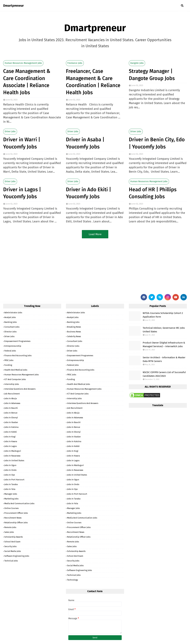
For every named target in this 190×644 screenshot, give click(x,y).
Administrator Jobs (13, 313)
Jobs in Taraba (11, 484)
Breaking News (74, 327)
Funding (8, 365)
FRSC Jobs (9, 360)
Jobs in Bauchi (11, 408)
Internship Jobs (12, 384)
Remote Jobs (10, 527)
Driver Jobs (10, 131)
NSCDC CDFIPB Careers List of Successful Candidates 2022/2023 (164, 374)
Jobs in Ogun (10, 465)
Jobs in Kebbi (11, 432)
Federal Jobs (10, 351)
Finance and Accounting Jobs (18, 355)
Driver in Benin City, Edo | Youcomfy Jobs (157, 143)
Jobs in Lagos (11, 446)
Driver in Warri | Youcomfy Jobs (22, 143)
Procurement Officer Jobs (16, 513)
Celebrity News (74, 336)
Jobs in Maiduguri (13, 451)
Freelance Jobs (75, 63)
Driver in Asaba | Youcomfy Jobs (85, 143)
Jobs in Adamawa (12, 403)
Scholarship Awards (14, 537)
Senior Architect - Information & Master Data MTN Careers (164, 359)
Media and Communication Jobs (19, 503)
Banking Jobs (11, 322)
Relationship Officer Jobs (16, 523)
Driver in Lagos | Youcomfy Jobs (22, 193)
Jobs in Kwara (11, 441)
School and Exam (12, 542)
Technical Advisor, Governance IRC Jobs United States (164, 330)
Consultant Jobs (12, 327)
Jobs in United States (14, 460)
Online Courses (11, 508)
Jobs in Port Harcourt (14, 480)
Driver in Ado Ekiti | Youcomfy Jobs (88, 193)
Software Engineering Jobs (17, 556)
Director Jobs (10, 332)
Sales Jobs (9, 532)
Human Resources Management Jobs (23, 63)
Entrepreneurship (13, 346)
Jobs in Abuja (11, 398)
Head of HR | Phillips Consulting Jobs (153, 193)
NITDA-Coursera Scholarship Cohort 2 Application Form (163, 315)
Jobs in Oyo (10, 475)
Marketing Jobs (11, 499)
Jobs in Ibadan (11, 422)
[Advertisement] (95, 265)
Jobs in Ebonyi (11, 418)
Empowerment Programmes (17, 341)
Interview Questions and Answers (20, 389)
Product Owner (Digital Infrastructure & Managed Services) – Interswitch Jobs (164, 345)
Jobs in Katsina (11, 427)
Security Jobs (10, 546)
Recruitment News (13, 518)
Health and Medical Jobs (16, 370)
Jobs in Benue (11, 413)
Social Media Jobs (13, 551)
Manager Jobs (11, 494)
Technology (72, 580)
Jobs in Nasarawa (12, 456)
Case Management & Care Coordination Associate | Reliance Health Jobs (27, 82)
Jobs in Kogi (10, 437)
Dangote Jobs (137, 63)
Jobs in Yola (10, 489)
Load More (95, 234)
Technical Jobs (11, 561)
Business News (74, 332)
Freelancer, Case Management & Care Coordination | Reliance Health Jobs (93, 82)
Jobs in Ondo (10, 470)
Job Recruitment (12, 394)
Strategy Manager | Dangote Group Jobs (152, 75)
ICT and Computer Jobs (15, 379)
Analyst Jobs (10, 317)
